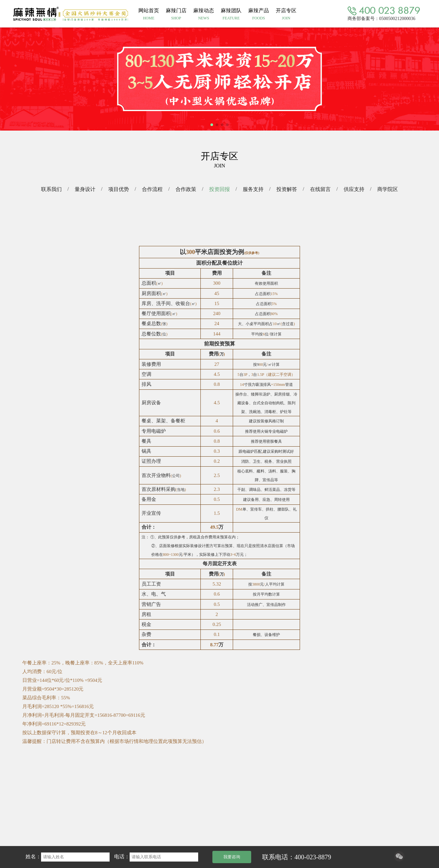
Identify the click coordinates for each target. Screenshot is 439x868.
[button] (212, 125)
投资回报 (219, 189)
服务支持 (253, 189)
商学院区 (388, 189)
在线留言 (320, 189)
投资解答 (287, 189)
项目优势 (119, 189)
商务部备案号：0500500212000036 (381, 18)
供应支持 (354, 189)
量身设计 (85, 189)
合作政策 (186, 189)
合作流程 (152, 189)
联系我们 (51, 189)
